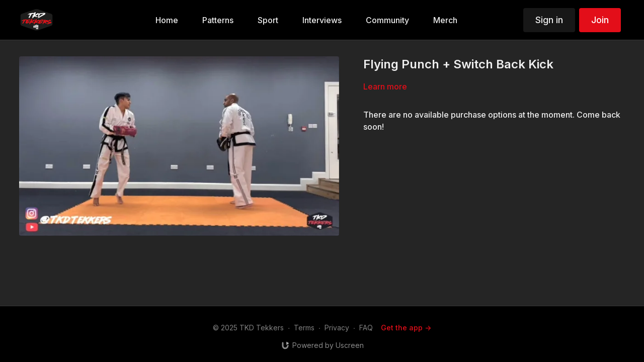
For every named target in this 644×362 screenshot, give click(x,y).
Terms (304, 328)
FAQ (366, 328)
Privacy (337, 328)
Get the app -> (406, 328)
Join (600, 20)
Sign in (549, 20)
